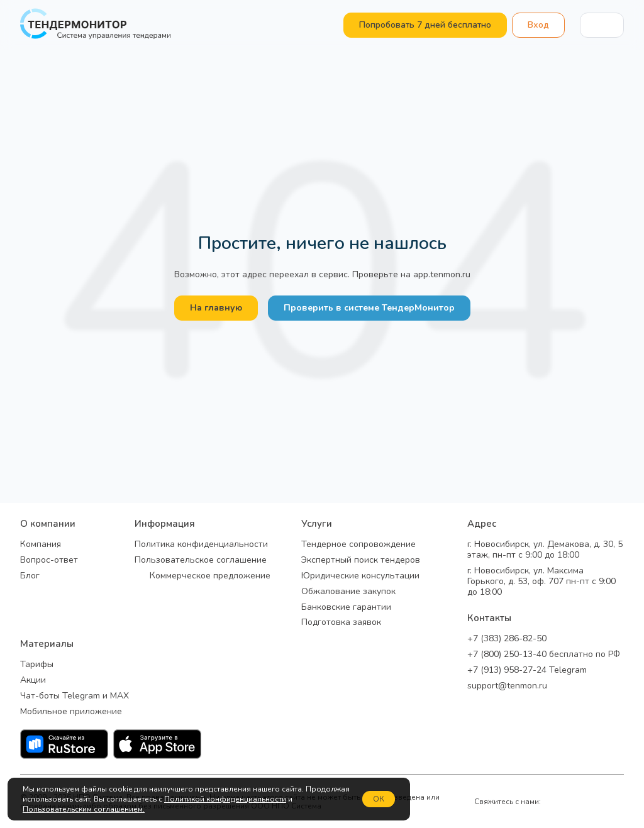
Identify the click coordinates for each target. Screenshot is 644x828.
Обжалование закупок (348, 592)
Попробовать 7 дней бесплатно (425, 25)
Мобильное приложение (71, 712)
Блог (30, 576)
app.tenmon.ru (442, 274)
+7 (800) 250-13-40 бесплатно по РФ (544, 655)
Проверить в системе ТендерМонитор (369, 308)
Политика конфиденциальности (201, 545)
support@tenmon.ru (507, 686)
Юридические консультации (360, 576)
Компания (41, 545)
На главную (216, 308)
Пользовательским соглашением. (84, 809)
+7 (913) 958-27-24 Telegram (527, 671)
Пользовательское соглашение (201, 560)
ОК (379, 799)
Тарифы (37, 665)
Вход (538, 25)
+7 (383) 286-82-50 (507, 639)
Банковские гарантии (346, 608)
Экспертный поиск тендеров (361, 560)
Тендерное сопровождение (358, 545)
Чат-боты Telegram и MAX (75, 696)
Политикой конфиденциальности (225, 799)
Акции (33, 681)
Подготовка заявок (341, 623)
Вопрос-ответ (49, 560)
